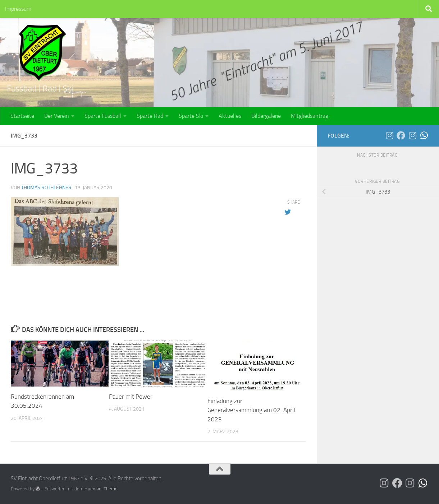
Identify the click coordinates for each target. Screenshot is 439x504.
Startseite (22, 116)
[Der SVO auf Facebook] (401, 135)
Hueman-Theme (101, 489)
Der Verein (57, 116)
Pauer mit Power (131, 397)
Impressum (18, 9)
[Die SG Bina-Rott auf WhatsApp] (424, 135)
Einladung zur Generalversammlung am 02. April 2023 (251, 410)
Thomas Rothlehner (46, 188)
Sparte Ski (191, 116)
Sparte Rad (150, 116)
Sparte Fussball (103, 116)
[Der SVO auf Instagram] (389, 135)
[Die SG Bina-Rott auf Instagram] (412, 135)
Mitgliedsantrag (310, 116)
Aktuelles (230, 116)
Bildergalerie (266, 116)
